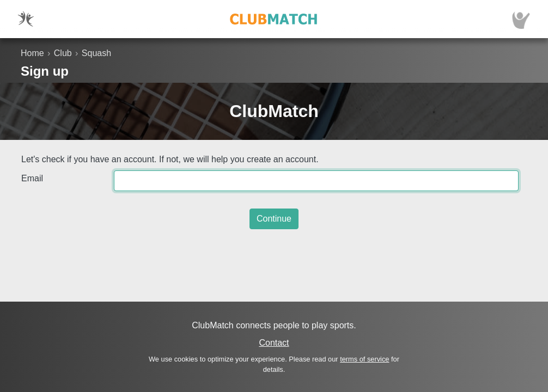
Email (32, 178)
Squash (96, 53)
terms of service (364, 359)
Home (32, 53)
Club (63, 53)
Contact (274, 343)
